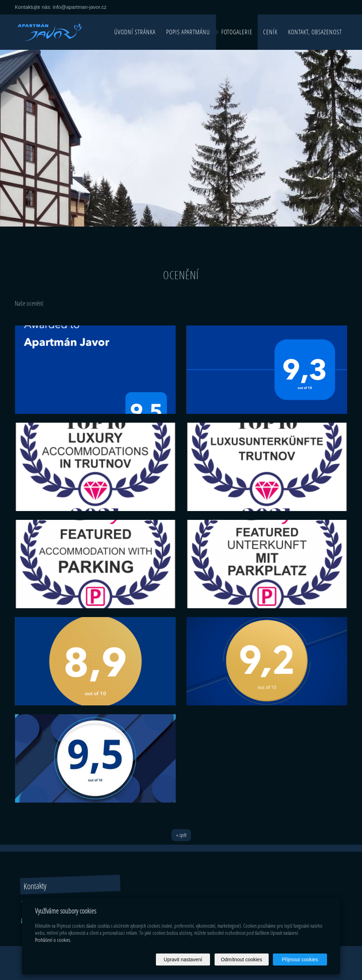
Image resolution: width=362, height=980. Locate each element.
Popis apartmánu (188, 32)
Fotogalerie (237, 32)
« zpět (181, 835)
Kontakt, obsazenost (315, 32)
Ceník (270, 32)
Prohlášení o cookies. (53, 940)
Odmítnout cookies (242, 960)
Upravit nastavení (183, 960)
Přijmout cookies (300, 960)
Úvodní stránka (135, 32)
